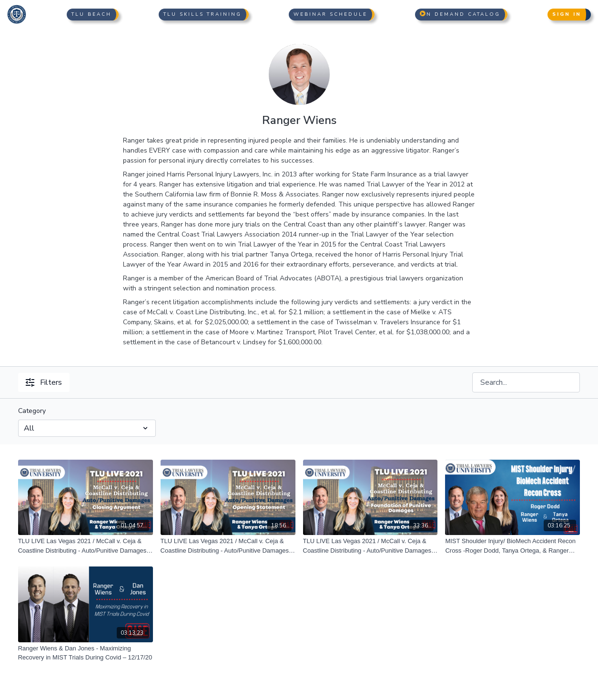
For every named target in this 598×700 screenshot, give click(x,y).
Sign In (567, 14)
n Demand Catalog (460, 14)
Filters (44, 382)
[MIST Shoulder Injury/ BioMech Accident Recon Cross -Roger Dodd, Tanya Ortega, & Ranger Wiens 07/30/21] (512, 546)
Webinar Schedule (330, 14)
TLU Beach (91, 14)
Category (32, 411)
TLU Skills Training (203, 14)
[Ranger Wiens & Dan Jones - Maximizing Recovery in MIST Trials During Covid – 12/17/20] (86, 653)
